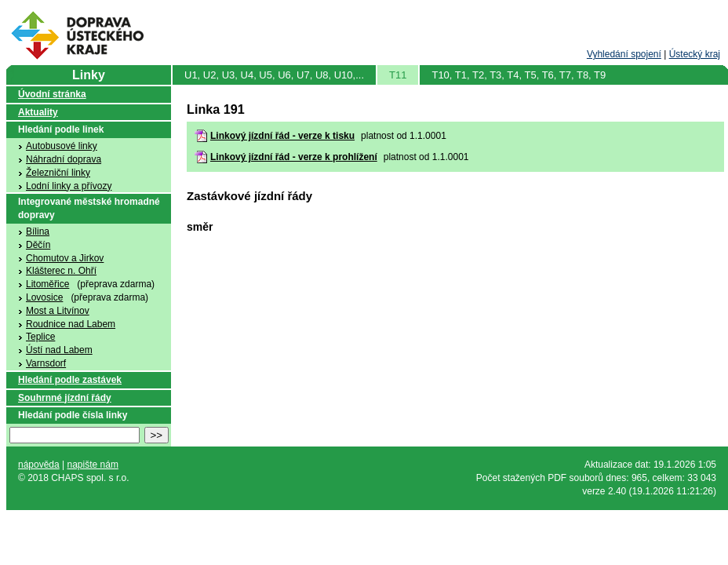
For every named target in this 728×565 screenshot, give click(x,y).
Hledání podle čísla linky (73, 415)
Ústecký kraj (695, 54)
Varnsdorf (46, 363)
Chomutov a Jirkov (65, 258)
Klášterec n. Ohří (61, 271)
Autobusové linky (62, 146)
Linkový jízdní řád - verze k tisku (282, 136)
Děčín (38, 245)
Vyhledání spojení (624, 54)
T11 (398, 75)
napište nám (93, 465)
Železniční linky (58, 173)
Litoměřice (47, 284)
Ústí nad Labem (59, 350)
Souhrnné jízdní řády (65, 398)
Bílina (38, 231)
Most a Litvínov (58, 311)
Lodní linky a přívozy (69, 186)
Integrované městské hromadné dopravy (89, 208)
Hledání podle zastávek (70, 380)
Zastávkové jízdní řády (249, 196)
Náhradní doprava (64, 159)
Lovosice (44, 297)
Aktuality (38, 112)
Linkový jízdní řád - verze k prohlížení (294, 157)
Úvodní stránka (52, 94)
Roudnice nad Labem (71, 324)
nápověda (39, 465)
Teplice (40, 337)
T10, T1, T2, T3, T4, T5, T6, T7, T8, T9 (519, 75)
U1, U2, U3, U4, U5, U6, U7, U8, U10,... (274, 75)
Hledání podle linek (61, 129)
